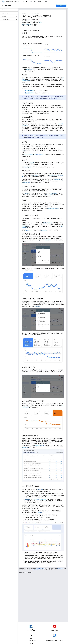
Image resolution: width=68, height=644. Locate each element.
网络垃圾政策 (57, 179)
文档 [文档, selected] (24, 2)
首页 (23, 13)
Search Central (12, 2)
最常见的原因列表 (47, 223)
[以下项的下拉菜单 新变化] (42, 2)
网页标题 (24, 226)
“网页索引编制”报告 (39, 155)
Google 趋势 (28, 24)
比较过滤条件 (38, 306)
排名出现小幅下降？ (29, 91)
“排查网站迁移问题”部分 (53, 209)
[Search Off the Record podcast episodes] (55, 637)
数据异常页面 (29, 69)
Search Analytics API (39, 240)
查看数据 (40, 512)
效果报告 (27, 193)
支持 (31, 2)
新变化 (40, 2)
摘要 (28, 226)
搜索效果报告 (28, 230)
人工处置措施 (35, 175)
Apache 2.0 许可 (60, 569)
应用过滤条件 (54, 193)
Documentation (6, 6)
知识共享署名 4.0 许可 (40, 569)
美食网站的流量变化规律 (40, 499)
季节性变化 (27, 499)
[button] (8, 10)
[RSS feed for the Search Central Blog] (31, 637)
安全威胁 (33, 163)
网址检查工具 (25, 447)
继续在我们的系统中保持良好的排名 (35, 137)
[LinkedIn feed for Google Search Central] (31, 628)
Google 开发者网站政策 (34, 570)
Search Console (61, 6)
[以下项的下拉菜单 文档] (27, 2)
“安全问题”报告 (28, 167)
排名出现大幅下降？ (29, 93)
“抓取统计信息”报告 (29, 155)
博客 (35, 2)
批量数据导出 (48, 240)
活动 (46, 2)
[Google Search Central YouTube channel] (55, 628)
